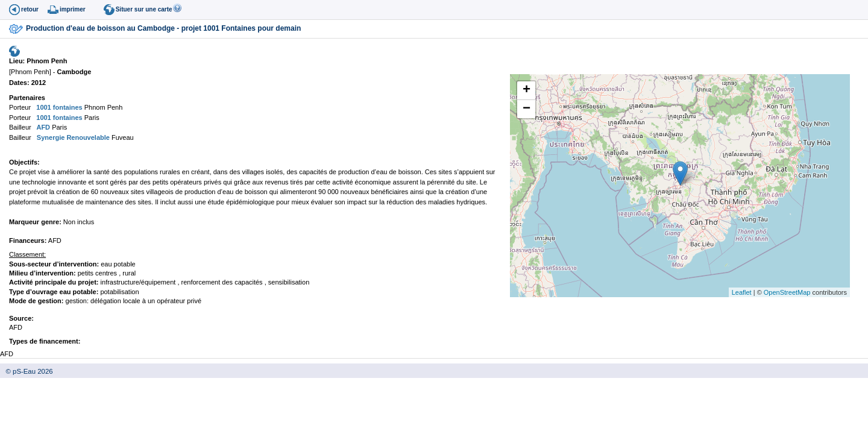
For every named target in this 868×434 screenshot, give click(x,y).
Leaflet (742, 292)
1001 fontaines (58, 107)
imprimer (73, 9)
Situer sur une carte (144, 9)
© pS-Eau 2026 (27, 371)
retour (30, 9)
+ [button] (527, 90)
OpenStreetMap (787, 292)
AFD (42, 127)
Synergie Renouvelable (72, 137)
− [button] (527, 109)
